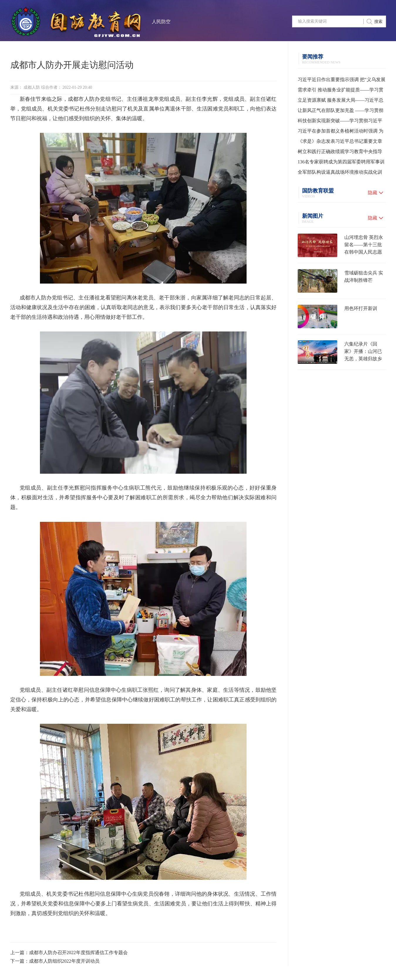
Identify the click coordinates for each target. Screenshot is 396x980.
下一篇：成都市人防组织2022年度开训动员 (55, 961)
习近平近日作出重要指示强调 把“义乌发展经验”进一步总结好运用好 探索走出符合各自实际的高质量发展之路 (342, 81)
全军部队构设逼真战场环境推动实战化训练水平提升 (340, 173)
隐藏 (373, 193)
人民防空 (161, 22)
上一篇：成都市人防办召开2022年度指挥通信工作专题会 (69, 953)
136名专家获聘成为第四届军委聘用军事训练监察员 (341, 163)
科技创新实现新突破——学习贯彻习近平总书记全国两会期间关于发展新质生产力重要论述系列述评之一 (340, 122)
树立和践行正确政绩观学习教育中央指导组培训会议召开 (340, 153)
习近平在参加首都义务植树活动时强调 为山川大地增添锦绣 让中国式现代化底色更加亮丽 (341, 132)
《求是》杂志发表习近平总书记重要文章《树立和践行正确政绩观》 (340, 143)
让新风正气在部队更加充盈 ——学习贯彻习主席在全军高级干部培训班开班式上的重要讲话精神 (341, 112)
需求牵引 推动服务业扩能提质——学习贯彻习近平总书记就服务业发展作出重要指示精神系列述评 (341, 91)
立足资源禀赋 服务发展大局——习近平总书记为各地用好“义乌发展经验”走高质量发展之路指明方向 (341, 101)
